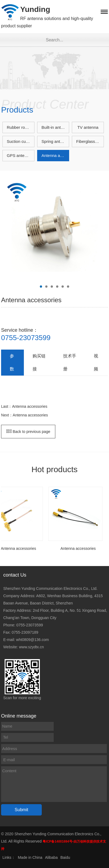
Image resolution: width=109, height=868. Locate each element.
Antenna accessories (55, 155)
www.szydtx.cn (31, 647)
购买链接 (39, 362)
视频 (96, 362)
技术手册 (70, 362)
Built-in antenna (55, 127)
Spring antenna (55, 141)
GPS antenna (19, 155)
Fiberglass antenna (90, 141)
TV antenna (88, 127)
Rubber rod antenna (21, 127)
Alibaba (51, 857)
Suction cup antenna (21, 141)
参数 (12, 362)
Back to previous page (28, 432)
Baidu (65, 857)
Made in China (30, 857)
